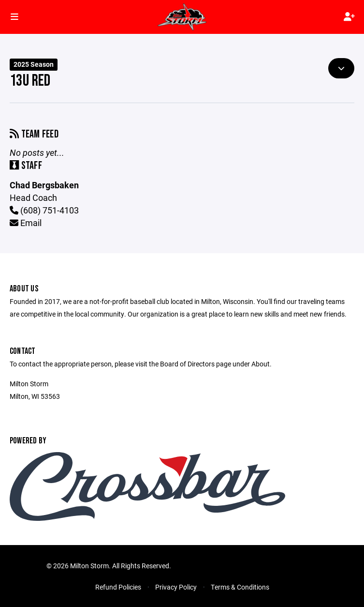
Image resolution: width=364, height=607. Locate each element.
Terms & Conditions (240, 587)
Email (26, 223)
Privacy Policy (176, 587)
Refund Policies (118, 587)
